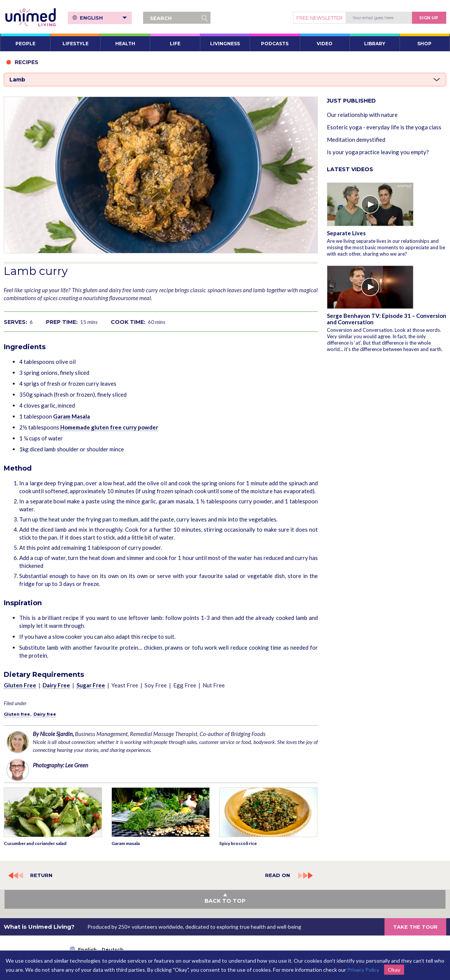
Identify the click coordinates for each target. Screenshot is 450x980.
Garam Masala (72, 416)
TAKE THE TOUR (415, 927)
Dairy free (45, 714)
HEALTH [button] (125, 44)
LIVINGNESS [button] (225, 44)
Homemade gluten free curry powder (109, 427)
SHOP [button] (424, 44)
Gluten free (17, 714)
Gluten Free (20, 685)
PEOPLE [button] (25, 44)
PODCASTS (275, 44)
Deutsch (113, 950)
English (103, 18)
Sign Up (429, 18)
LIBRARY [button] (375, 44)
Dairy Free (56, 685)
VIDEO (325, 44)
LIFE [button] (175, 44)
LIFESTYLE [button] (76, 44)
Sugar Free (91, 685)
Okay (394, 970)
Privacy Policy (363, 970)
